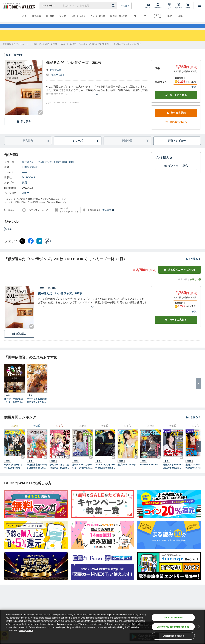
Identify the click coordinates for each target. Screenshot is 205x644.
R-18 (170, 16)
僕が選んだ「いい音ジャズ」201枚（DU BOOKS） (50, 168)
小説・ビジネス (78, 16)
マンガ (62, 16)
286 (26, 199)
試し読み (24, 128)
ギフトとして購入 (176, 172)
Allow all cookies (173, 618)
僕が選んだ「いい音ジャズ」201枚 (60, 300)
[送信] (114, 6)
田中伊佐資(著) (30, 174)
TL (146, 16)
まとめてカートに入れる (180, 276)
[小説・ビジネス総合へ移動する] (42, 50)
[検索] (114, 6)
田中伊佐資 (56, 76)
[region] (102, 627)
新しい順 (195, 286)
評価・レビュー (177, 147)
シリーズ (86, 147)
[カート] (188, 6)
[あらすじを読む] (97, 97)
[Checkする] (40, 119)
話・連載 (50, 16)
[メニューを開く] (200, 6)
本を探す (125, 6)
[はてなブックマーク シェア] (39, 247)
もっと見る (193, 265)
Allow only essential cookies (173, 627)
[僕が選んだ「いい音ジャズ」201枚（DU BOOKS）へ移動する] (90, 50)
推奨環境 (108, 216)
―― (24, 179)
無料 (180, 16)
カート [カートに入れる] (176, 326)
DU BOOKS (29, 184)
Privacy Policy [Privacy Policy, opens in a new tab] (26, 631)
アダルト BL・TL (158, 16)
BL (135, 16)
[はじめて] (169, 6)
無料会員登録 (176, 119)
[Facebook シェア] (31, 247)
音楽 (8, 235)
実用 (24, 189)
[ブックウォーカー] (19, 6)
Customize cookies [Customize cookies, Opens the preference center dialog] (173, 636)
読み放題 (37, 16)
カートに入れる (176, 101)
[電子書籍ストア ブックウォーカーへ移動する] (16, 50)
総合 (25, 16)
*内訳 (194, 93)
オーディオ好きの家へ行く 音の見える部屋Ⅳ (14, 407)
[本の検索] (50, 6)
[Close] (199, 626)
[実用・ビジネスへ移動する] (59, 50)
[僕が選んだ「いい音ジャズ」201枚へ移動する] (128, 50)
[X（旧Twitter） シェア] (22, 247)
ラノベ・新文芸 (98, 16)
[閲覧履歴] (179, 6)
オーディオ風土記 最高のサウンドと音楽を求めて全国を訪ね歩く (37, 407)
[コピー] (48, 247)
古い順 (182, 286)
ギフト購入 (163, 164)
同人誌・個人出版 (119, 16)
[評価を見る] (55, 81)
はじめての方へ (176, 128)
